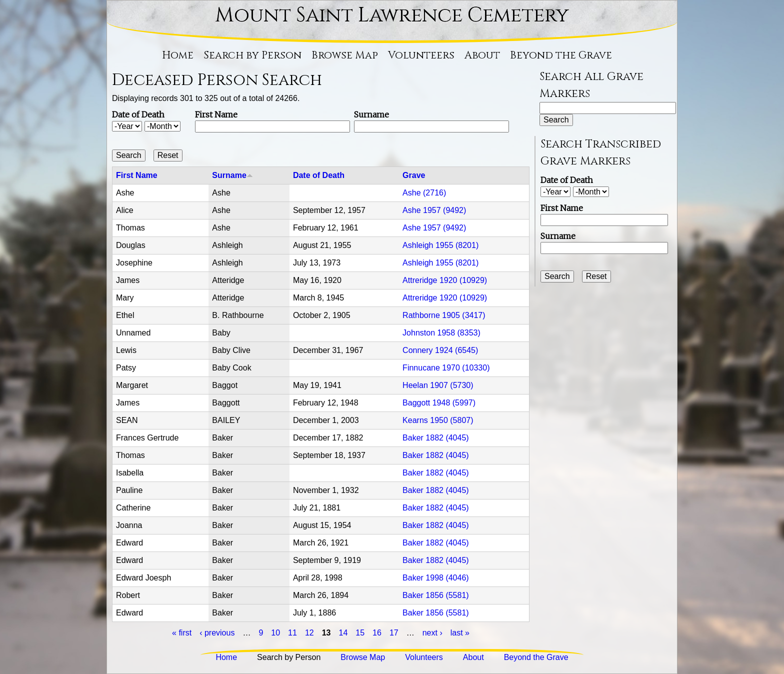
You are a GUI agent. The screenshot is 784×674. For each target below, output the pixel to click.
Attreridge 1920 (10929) (445, 280)
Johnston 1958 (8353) (441, 333)
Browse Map (345, 55)
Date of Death (138, 114)
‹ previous (217, 633)
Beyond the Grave (561, 55)
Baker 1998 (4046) (436, 578)
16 (377, 633)
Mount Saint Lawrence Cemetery (392, 15)
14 (343, 633)
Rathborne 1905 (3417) (444, 315)
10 (275, 633)
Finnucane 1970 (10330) (446, 368)
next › (432, 633)
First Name (216, 114)
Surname (371, 114)
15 (360, 633)
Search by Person (252, 55)
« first (182, 633)
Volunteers (421, 55)
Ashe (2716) (424, 193)
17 (394, 633)
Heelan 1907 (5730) (438, 385)
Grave (414, 175)
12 (309, 633)
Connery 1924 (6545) (440, 350)
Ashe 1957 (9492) (434, 210)
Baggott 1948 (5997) (439, 403)
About (482, 55)
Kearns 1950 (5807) (438, 420)
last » (460, 633)
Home (178, 55)
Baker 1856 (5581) (436, 595)
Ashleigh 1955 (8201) (440, 245)
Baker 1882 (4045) (436, 438)
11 (292, 633)
